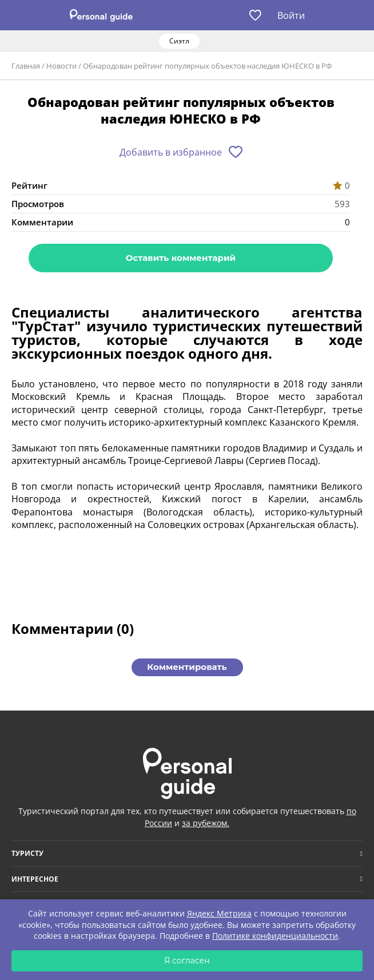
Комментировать (187, 667)
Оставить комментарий (181, 258)
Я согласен (187, 961)
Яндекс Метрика (219, 913)
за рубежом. (206, 823)
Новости (61, 66)
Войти (291, 15)
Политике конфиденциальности (275, 936)
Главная (26, 66)
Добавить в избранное (171, 152)
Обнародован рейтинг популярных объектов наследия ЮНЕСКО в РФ (207, 66)
